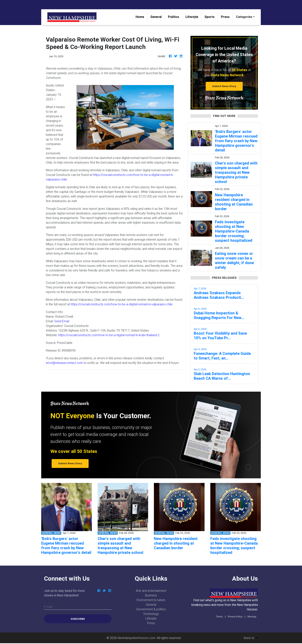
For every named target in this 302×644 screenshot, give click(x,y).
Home (141, 16)
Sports (210, 17)
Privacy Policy (235, 617)
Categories (244, 17)
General (156, 17)
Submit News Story (224, 86)
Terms (219, 617)
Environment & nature (151, 600)
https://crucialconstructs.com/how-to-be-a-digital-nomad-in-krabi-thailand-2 (109, 335)
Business (151, 595)
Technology (151, 614)
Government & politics (151, 609)
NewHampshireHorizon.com (136, 638)
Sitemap (252, 617)
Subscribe (78, 619)
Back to (251, 638)
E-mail (48, 607)
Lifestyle (192, 17)
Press (225, 17)
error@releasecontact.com (64, 363)
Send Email (62, 321)
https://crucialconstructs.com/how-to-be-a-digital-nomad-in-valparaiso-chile (122, 304)
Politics (174, 17)
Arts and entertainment (151, 591)
